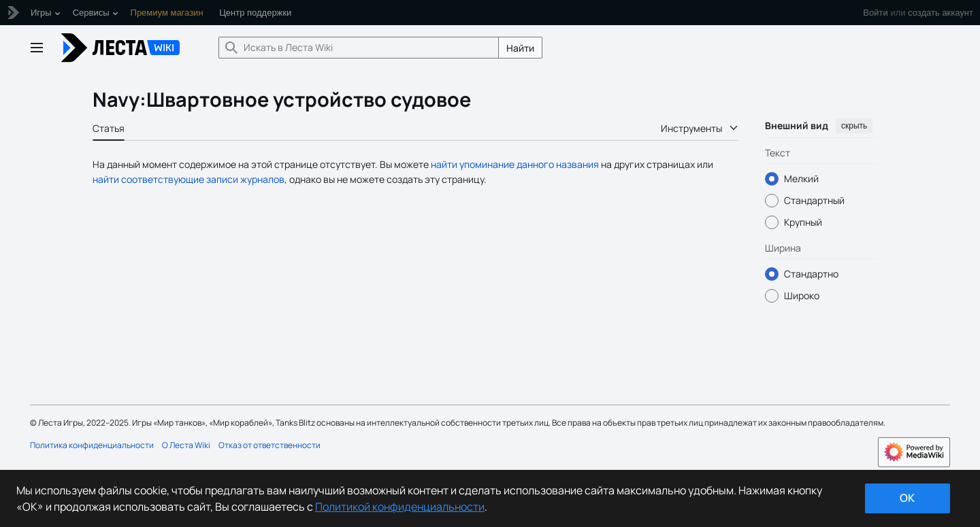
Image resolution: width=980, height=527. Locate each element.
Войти (875, 13)
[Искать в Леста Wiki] (359, 48)
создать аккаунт (941, 13)
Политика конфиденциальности (92, 445)
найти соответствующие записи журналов (189, 179)
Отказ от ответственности (269, 445)
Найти (520, 48)
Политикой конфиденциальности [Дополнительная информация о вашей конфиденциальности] (400, 507)
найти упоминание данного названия (515, 164)
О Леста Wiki (186, 445)
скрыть (854, 126)
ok (907, 498)
